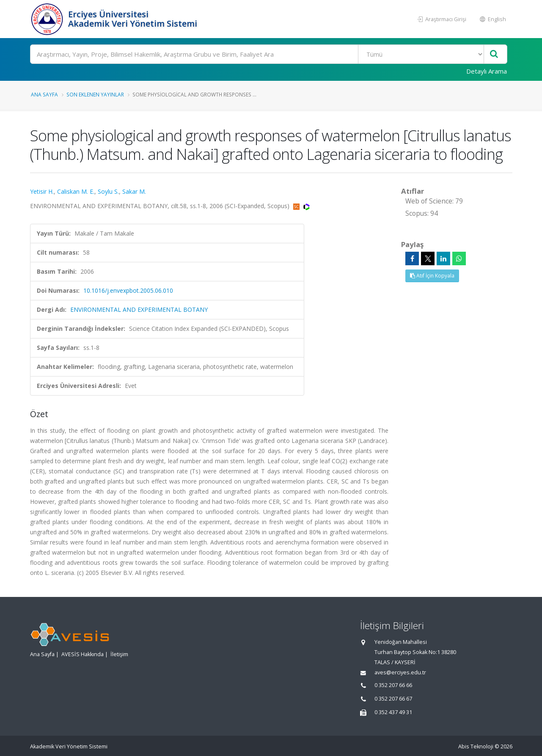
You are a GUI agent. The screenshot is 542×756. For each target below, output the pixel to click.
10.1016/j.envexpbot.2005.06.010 (128, 290)
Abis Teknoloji (476, 746)
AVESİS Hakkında (83, 654)
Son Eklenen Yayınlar (95, 94)
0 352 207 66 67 (393, 699)
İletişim (119, 654)
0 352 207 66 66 (393, 685)
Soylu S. (108, 191)
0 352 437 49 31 (393, 712)
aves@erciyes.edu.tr (400, 672)
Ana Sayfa (44, 94)
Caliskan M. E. (76, 191)
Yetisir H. (42, 191)
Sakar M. (134, 191)
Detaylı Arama (487, 71)
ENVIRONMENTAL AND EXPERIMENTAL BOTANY (139, 309)
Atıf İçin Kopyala (432, 276)
